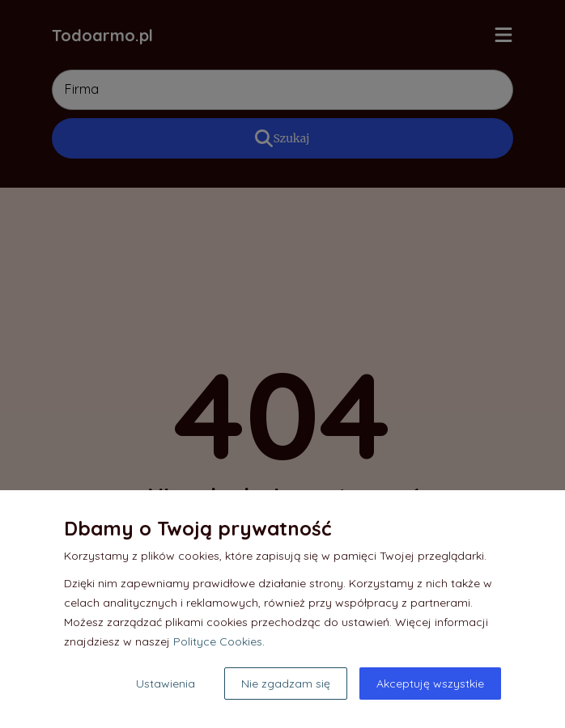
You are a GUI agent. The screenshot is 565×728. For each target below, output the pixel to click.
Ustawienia (166, 684)
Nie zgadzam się (286, 684)
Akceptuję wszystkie (430, 684)
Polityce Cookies (218, 641)
